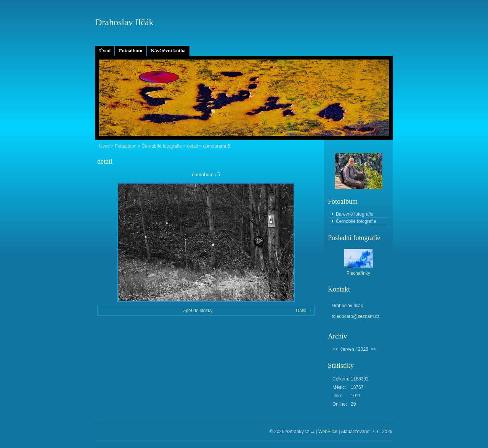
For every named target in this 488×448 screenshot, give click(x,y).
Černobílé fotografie (161, 146)
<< (335, 349)
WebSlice (328, 432)
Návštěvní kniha (168, 51)
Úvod (105, 51)
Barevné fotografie (355, 214)
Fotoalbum (131, 51)
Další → (304, 311)
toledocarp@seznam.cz (356, 316)
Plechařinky (358, 273)
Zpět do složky (198, 311)
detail (192, 146)
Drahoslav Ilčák (124, 22)
